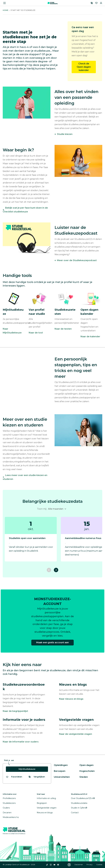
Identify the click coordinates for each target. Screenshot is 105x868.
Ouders (6, 808)
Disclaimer (79, 865)
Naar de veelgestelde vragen (76, 734)
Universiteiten (62, 777)
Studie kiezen (65, 134)
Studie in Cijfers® (79, 808)
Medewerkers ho (11, 817)
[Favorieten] (96, 3)
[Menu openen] (5, 3)
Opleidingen (61, 765)
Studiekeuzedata (79, 803)
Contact (75, 813)
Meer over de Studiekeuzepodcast (77, 260)
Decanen (7, 813)
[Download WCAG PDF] (69, 865)
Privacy (90, 865)
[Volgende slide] (56, 570)
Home (5, 10)
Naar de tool (36, 333)
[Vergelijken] (92, 3)
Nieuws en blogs (45, 813)
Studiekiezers (9, 803)
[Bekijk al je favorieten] (14, 777)
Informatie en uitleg (46, 798)
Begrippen (42, 803)
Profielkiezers (9, 798)
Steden (84, 777)
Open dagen (86, 765)
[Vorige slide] (49, 570)
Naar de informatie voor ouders (21, 742)
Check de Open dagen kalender (84, 67)
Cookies (99, 865)
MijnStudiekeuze (27, 769)
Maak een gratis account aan (52, 642)
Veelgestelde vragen (47, 808)
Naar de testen (63, 329)
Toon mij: (42, 509)
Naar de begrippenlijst (15, 711)
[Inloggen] (101, 3)
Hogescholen (87, 771)
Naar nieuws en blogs (71, 699)
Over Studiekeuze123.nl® (83, 798)
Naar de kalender (90, 337)
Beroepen (60, 771)
